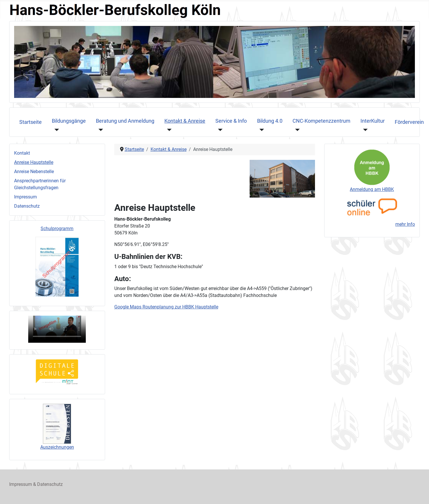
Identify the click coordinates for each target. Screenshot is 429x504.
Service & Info (231, 121)
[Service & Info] (219, 130)
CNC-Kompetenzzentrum (321, 121)
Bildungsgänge (69, 121)
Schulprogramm (57, 229)
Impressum (25, 197)
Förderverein (409, 122)
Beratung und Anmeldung (125, 121)
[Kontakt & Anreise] (168, 130)
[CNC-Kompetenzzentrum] (296, 130)
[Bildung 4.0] (261, 130)
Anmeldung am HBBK (372, 189)
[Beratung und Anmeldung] (99, 130)
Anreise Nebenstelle (34, 172)
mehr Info (405, 224)
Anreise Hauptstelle (34, 162)
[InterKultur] (364, 130)
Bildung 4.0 (270, 121)
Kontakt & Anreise (185, 121)
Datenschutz (27, 206)
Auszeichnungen (57, 447)
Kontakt (22, 153)
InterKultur (373, 121)
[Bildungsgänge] (55, 130)
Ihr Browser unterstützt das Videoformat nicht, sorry (57, 329)
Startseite (31, 122)
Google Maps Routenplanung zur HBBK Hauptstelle (166, 307)
